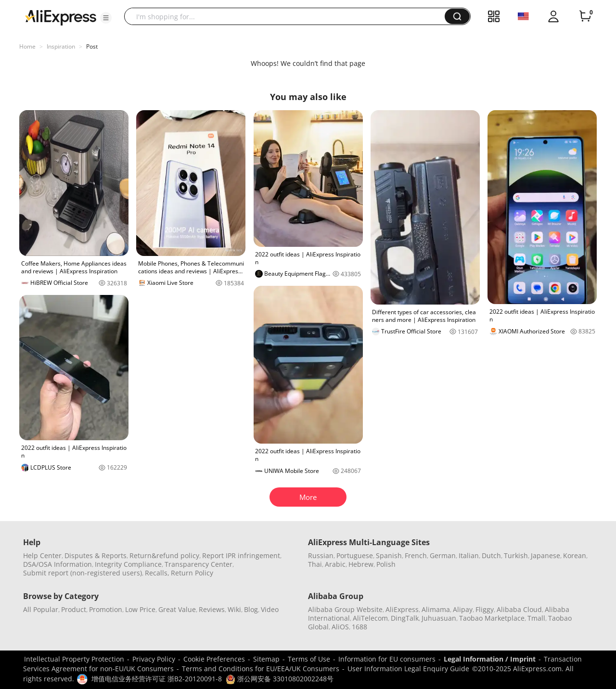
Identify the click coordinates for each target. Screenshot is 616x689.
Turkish (516, 555)
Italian (469, 555)
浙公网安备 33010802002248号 (280, 679)
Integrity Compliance (128, 564)
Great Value (177, 609)
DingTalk (405, 618)
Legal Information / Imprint (490, 659)
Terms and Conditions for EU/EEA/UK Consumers (261, 669)
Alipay (463, 609)
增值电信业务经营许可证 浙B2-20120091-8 (157, 679)
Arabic (335, 564)
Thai (315, 564)
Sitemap (266, 659)
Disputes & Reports (96, 555)
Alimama (436, 609)
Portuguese (355, 555)
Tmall (536, 618)
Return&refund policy (164, 555)
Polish (386, 564)
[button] (106, 18)
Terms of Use (309, 659)
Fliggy (485, 609)
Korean (575, 555)
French (416, 555)
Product (74, 609)
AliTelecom (370, 618)
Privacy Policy (154, 659)
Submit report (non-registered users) (83, 573)
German (443, 555)
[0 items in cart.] (585, 16)
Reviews (212, 609)
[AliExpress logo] (61, 17)
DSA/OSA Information (58, 564)
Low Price (140, 609)
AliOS (340, 627)
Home (27, 46)
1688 (359, 627)
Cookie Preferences (214, 659)
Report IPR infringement (241, 555)
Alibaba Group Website (345, 609)
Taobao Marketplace (492, 618)
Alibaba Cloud (519, 609)
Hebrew (361, 564)
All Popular (41, 609)
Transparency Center (199, 564)
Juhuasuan (439, 618)
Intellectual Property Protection (74, 659)
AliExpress (402, 609)
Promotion (106, 609)
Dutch (491, 555)
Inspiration (61, 46)
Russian (321, 555)
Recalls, (157, 573)
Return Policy (192, 573)
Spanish (389, 555)
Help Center (42, 555)
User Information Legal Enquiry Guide (408, 669)
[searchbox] (288, 16)
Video (270, 609)
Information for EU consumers (387, 659)
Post (92, 46)
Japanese (545, 555)
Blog (251, 609)
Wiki (234, 609)
